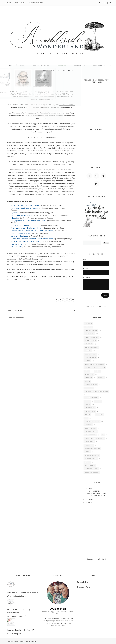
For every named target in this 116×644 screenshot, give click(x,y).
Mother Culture (90, 341)
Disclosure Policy (93, 559)
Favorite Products (91, 398)
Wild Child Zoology (92, 472)
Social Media (77, 66)
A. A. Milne (100, 415)
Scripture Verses (91, 459)
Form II (87, 401)
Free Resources (90, 354)
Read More (62, 626)
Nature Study (20, 3)
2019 (87, 500)
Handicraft (89, 445)
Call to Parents (90, 428)
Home (16, 66)
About (25, 66)
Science (101, 378)
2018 (87, 502)
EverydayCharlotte (36, 3)
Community (89, 344)
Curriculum (94, 66)
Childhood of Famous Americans (96, 391)
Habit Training (90, 408)
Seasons (87, 462)
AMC (86, 418)
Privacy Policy (83, 582)
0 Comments (47, 86)
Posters (87, 415)
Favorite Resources (91, 337)
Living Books (89, 374)
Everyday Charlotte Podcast (95, 368)
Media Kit (103, 559)
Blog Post (88, 425)
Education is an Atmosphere (94, 438)
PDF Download (90, 411)
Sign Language (90, 465)
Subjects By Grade (42, 66)
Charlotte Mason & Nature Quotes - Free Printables (21, 611)
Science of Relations (92, 455)
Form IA (97, 371)
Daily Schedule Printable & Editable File (23, 592)
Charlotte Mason (91, 330)
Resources (61, 66)
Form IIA (98, 401)
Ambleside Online (91, 385)
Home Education (90, 357)
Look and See (67, 73)
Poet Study (88, 378)
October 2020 (92, 491)
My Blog (8, 3)
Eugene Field (89, 442)
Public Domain (49, 73)
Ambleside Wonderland (29, 641)
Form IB (87, 381)
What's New (89, 388)
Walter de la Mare (91, 469)
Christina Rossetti (91, 432)
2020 (87, 489)
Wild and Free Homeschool (94, 364)
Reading (87, 361)
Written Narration (91, 347)
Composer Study (90, 435)
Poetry (87, 452)
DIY (103, 435)
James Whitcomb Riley (92, 448)
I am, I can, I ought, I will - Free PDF (20, 630)
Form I (87, 371)
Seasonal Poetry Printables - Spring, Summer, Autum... (97, 494)
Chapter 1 (88, 351)
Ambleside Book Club (92, 421)
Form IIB (87, 404)
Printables (88, 324)
